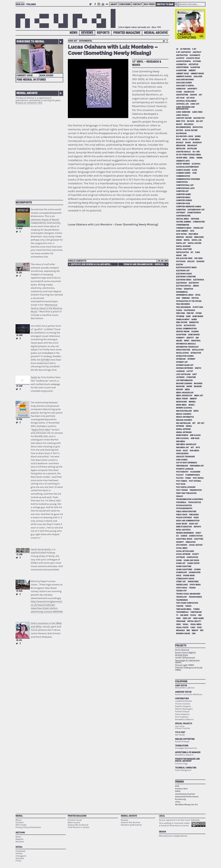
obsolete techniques (185, 457)
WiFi (202, 630)
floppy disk (198, 307)
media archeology (184, 396)
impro (187, 341)
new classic (195, 435)
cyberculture (199, 222)
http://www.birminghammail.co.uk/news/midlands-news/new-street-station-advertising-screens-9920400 (47, 607)
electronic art (183, 271)
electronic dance (184, 274)
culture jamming (184, 222)
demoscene (199, 237)
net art (201, 423)
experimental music (185, 295)
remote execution (184, 527)
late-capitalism (183, 374)
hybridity (180, 338)
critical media (182, 219)
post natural (195, 481)
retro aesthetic (183, 530)
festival (195, 298)
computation (182, 182)
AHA (177, 786)
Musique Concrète (184, 420)
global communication (186, 329)
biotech (180, 130)
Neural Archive (156, 33)
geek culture (182, 322)
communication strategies (188, 179)
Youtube (103, 6)
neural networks (184, 432)
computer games (183, 194)
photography (182, 472)
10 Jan (19, 554)
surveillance (182, 585)
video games (198, 618)
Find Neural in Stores (31, 80)
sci (177, 536)
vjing (193, 628)
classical (196, 164)
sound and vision (191, 560)
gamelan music (183, 320)
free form (180, 313)
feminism (186, 298)
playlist (180, 475)
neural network (183, 429)
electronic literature (186, 277)
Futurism (180, 316)
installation (198, 350)
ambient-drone (197, 74)
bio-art (200, 121)
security (180, 542)
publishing (194, 515)
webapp (195, 630)
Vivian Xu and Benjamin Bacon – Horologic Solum (146, 264)
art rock (190, 98)
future (199, 313)
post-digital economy (186, 487)
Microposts (24, 202)
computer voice (183, 204)
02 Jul (19, 273)
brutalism (181, 149)
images (179, 341)
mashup (180, 390)
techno (192, 588)
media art (199, 396)
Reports (103, 33)
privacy (180, 496)
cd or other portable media (189, 155)
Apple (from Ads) (41, 430)
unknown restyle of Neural (45, 220)
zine (194, 634)
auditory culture (184, 118)
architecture (182, 95)
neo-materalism (183, 423)
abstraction (182, 55)
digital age (196, 240)
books (188, 143)
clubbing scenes (183, 173)
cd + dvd (196, 152)
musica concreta (184, 414)
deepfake (180, 237)
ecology (191, 262)
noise (179, 451)
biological (189, 124)
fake (178, 298)
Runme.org (180, 799)
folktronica (189, 310)
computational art (185, 185)
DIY (192, 252)
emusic (196, 286)
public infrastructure (186, 512)
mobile (191, 405)
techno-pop (181, 591)
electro (180, 265)
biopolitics (198, 127)
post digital (198, 478)
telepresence (182, 600)
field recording (183, 304)
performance (182, 466)
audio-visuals (182, 115)
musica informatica (185, 417)
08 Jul (19, 640)
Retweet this (17, 232)
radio (196, 518)
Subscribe (125, 4)
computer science (184, 200)
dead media (193, 234)
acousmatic (195, 55)
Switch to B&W (165, 4)
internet (191, 359)
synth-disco (182, 588)
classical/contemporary (188, 167)
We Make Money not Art (186, 804)
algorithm (195, 67)
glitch (179, 326)
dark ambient (182, 231)
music (196, 411)
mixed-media (181, 405)
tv (177, 615)
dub (185, 255)
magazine (180, 386)
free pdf (190, 313)
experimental (86, 41)
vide (200, 615)
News (73, 33)
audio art (73, 41)
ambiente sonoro (184, 77)
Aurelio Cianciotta (77, 261)
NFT (192, 448)
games (194, 320)
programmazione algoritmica (190, 499)
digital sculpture (184, 249)
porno (188, 478)
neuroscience (182, 435)
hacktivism (181, 335)
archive (193, 95)
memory (193, 399)
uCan (178, 802)
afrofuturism (182, 67)
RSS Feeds (149, 4)
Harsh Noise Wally (41, 549)
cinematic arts (183, 161)
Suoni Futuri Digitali (185, 652)
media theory (182, 399)
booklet (180, 143)
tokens (196, 609)
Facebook (95, 6)
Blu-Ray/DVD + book (185, 136)
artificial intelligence (186, 101)
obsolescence (182, 454)
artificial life (182, 104)
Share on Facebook (20, 232)
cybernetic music (184, 228)
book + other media (191, 140)
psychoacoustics (184, 506)
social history (196, 545)
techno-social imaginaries (188, 594)
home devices (194, 335)
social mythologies (185, 551)
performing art (197, 466)
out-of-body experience (186, 463)
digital (187, 240)
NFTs (198, 448)
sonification (192, 557)
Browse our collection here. (29, 103)
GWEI (178, 791)
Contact (137, 4)
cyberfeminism (182, 225)
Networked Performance (187, 797)
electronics (181, 283)
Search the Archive (131, 822)
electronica (199, 280)
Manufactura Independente (173, 836)
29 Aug (19, 591)
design (179, 240)
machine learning (184, 384)
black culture (191, 130)
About (114, 4)
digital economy (183, 246)
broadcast (192, 146)
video (178, 618)
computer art (182, 191)
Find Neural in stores (79, 827)
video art (187, 618)
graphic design (183, 332)
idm (197, 338)
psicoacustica (195, 502)
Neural (19, 816)
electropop (194, 283)
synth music (195, 585)
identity (190, 338)
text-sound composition (187, 603)
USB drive (184, 615)
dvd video (199, 258)
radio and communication (188, 521)
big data (191, 121)
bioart (179, 124)
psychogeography (184, 508)
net (194, 423)
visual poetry (182, 628)
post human (182, 481)
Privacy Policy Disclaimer (28, 827)
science (184, 536)
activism (197, 61)
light (194, 374)
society (196, 554)
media (187, 390)
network (180, 426)
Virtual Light (181, 665)
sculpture (199, 539)
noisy (185, 451)
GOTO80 (45, 360)
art (200, 95)
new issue (195, 438)
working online (183, 634)
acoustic (180, 58)
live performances (184, 380)
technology (181, 597)
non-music (194, 451)
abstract (197, 52)
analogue (198, 77)
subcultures (193, 582)
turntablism (196, 612)
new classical (182, 438)
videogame (181, 621)
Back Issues (47, 75)
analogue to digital (185, 86)
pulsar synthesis (184, 518)
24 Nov (19, 228)
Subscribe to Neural (30, 41)
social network (183, 554)
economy (200, 262)
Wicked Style (181, 655)
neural (189, 426)
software (180, 557)
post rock (181, 484)
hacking (195, 332)
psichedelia (181, 502)
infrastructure (183, 350)
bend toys (181, 121)
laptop (190, 371)
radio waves (182, 524)
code (194, 173)
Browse (125, 820)
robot (198, 533)
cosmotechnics (194, 213)
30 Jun (19, 335)
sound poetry (193, 563)
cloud (194, 170)
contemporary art (196, 210)
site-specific (182, 545)
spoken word (189, 576)
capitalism (192, 149)
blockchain (181, 133)
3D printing (185, 49)
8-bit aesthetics (183, 52)
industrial (196, 341)
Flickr (108, 6)
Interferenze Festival (185, 794)
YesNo (34, 377)
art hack (180, 98)
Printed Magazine (127, 33)
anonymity (192, 89)
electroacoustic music (186, 268)
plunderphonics (193, 475)
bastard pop (199, 118)
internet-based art (185, 365)
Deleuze (189, 237)
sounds (197, 570)
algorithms (181, 70)
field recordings (183, 307)
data (192, 231)
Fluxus (179, 310)
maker (189, 386)
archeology (189, 92)
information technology (187, 347)
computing (181, 210)
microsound (181, 402)
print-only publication (186, 493)
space (179, 576)
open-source (182, 460)
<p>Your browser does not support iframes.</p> (39, 150)
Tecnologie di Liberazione (187, 660)
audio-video (197, 112)
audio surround (183, 112)
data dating (181, 234)
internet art (182, 362)
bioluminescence (183, 127)
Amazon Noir (181, 789)
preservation (196, 490)
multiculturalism (184, 411)
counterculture (183, 216)
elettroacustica (184, 286)
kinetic (198, 368)
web (188, 630)
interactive (196, 353)
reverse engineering (185, 533)
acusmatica (181, 64)
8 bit (194, 49)
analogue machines (185, 80)
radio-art (194, 524)
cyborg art (198, 228)
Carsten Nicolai (183, 152)
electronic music (184, 280)
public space (182, 515)
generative (194, 322)
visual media (196, 624)
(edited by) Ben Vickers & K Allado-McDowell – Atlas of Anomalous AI (92, 264)
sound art (181, 563)
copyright (181, 213)
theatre (180, 606)
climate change (183, 170)
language (180, 371)
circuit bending (183, 164)
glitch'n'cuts (190, 326)
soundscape (181, 572)
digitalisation (182, 252)
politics (180, 478)
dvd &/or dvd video (184, 258)
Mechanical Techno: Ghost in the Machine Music (46, 308)
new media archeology (186, 444)
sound (179, 560)
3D (177, 49)
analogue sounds (184, 83)
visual (186, 624)
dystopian (181, 262)
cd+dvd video (182, 158)
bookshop (197, 143)
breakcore (181, 146)
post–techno (182, 490)
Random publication (131, 825)
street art (181, 582)
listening (180, 377)
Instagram (99, 6)
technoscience (195, 597)
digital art (181, 243)
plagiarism (195, 472)
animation (181, 89)
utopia (193, 615)
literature (191, 377)
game (188, 316)
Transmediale (182, 612)
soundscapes (195, 572)
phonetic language (185, 469)
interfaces (181, 359)
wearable (180, 630)
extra (198, 295)
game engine (198, 316)
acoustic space (193, 58)
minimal (192, 402)
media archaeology (185, 393)
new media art (182, 448)
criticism (195, 219)
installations (182, 353)
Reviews (87, 33)
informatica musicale (186, 344)
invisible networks (185, 368)
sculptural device (184, 539)
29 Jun (19, 386)
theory (188, 606)
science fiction (196, 536)
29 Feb (19, 419)
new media (181, 442)
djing (197, 252)
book (178, 140)
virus (178, 624)
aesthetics (193, 64)
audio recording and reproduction (185, 108)
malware (198, 386)
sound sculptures (184, 570)
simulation (191, 542)
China (192, 158)
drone (179, 255)
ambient (192, 70)
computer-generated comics (189, 207)
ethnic (179, 289)
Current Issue (25, 75)
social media (182, 548)
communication (183, 176)
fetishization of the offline (189, 301)
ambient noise (182, 74)
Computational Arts (185, 188)
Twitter (91, 6)
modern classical (184, 408)
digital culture (194, 243)
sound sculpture (184, 566)
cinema (199, 158)
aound (179, 92)
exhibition (188, 289)
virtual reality (194, 621)
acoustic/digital (184, 61)
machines (198, 384)
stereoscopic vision (185, 579)
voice (199, 628)
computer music (183, 198)
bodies (198, 136)
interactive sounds (185, 356)
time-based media (184, 609)
